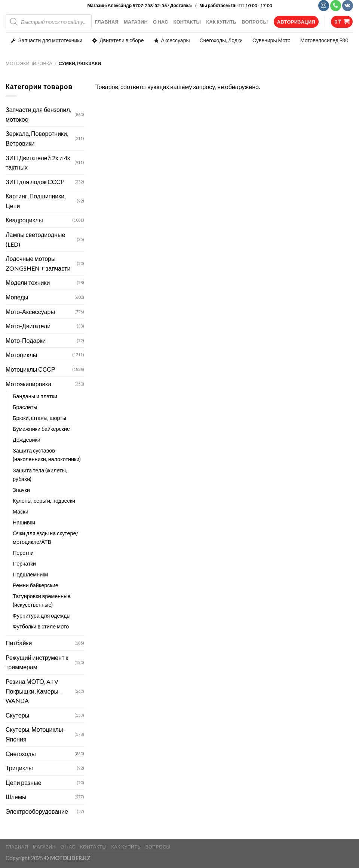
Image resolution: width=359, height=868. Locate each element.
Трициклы (19, 768)
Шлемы (16, 797)
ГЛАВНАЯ (107, 22)
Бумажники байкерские (41, 429)
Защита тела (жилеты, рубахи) (40, 475)
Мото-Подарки (26, 340)
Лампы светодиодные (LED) (35, 239)
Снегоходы (21, 754)
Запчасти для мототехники (50, 40)
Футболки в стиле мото (41, 626)
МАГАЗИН (136, 22)
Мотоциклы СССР (30, 369)
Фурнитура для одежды (42, 616)
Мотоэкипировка (29, 63)
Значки (21, 490)
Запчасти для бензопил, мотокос (38, 114)
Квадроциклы (24, 220)
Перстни (23, 553)
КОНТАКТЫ (187, 22)
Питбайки (19, 643)
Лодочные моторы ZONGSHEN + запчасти (38, 263)
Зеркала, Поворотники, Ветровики (37, 138)
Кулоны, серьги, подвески (44, 501)
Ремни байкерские (36, 585)
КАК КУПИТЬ (221, 22)
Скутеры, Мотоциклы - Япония (36, 734)
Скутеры (17, 715)
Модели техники (28, 282)
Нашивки (24, 522)
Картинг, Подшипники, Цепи (36, 201)
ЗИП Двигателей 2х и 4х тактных (38, 163)
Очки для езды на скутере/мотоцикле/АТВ (45, 537)
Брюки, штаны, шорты (39, 418)
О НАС (161, 22)
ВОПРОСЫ (255, 22)
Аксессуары (176, 40)
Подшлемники (30, 574)
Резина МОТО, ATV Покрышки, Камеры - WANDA (34, 691)
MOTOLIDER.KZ (70, 858)
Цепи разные (24, 782)
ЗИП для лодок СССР (35, 182)
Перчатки (24, 564)
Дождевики (27, 440)
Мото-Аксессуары (30, 312)
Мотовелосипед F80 (324, 40)
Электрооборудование (37, 811)
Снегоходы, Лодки (221, 40)
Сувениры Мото (271, 40)
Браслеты (25, 407)
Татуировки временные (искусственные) (42, 600)
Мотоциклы (21, 355)
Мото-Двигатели (28, 326)
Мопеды (17, 297)
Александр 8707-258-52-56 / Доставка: (150, 5)
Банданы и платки (35, 396)
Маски (21, 511)
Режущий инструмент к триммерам (37, 662)
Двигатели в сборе (122, 40)
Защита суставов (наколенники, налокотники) (47, 455)
